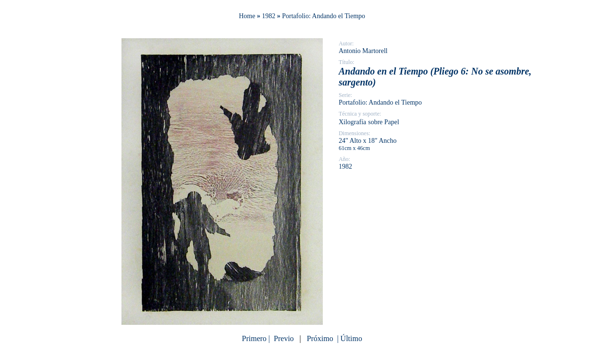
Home (247, 16)
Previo (284, 338)
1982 (269, 16)
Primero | (257, 338)
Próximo (320, 338)
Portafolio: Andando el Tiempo (324, 16)
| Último (349, 338)
